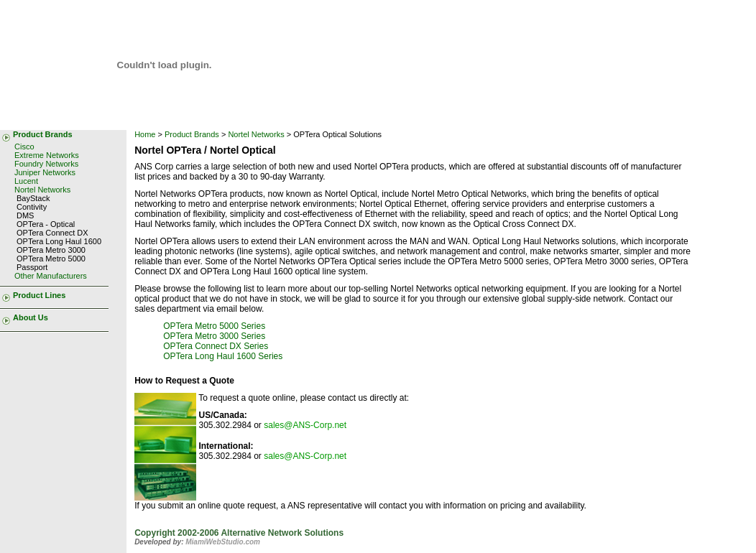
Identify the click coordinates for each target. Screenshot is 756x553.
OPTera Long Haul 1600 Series (223, 356)
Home (145, 134)
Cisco (24, 147)
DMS (25, 215)
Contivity (32, 207)
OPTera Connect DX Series (216, 346)
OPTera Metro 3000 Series (214, 336)
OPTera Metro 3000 (51, 250)
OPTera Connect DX (52, 233)
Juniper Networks (45, 172)
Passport (32, 267)
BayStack (33, 198)
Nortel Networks (42, 190)
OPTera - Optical (46, 224)
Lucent (26, 181)
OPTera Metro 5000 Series (214, 326)
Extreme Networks (47, 155)
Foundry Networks (46, 164)
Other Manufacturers (51, 276)
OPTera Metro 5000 (51, 259)
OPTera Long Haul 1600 (59, 241)
